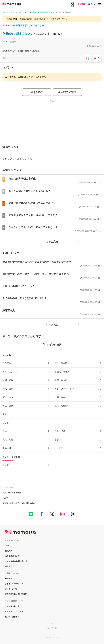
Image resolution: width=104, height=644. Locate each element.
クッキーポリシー (12, 589)
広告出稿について (12, 556)
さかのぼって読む (67, 92)
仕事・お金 (60, 397)
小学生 (58, 440)
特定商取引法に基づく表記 (16, 594)
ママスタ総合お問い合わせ (16, 561)
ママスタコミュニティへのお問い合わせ (19, 503)
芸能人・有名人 (62, 372)
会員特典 (9, 551)
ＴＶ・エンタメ (10, 372)
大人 (5, 414)
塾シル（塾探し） (12, 617)
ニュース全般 (61, 363)
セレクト (7, 465)
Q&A (7, 546)
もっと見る (52, 242)
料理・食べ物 (61, 380)
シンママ (59, 448)
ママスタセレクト (12, 606)
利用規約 (9, 579)
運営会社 (9, 566)
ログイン (92, 4)
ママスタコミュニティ (14, 611)
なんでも (7, 363)
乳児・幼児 (8, 440)
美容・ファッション (64, 389)
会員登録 (81, 4)
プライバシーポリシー (14, 584)
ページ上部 (52, 628)
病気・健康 (8, 389)
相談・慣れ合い (62, 406)
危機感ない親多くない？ (18, 34)
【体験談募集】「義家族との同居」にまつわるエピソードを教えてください (36, 19)
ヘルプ (5, 498)
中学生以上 (8, 448)
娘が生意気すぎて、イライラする (28, 25)
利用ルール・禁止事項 (12, 493)
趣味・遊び (8, 406)
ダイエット (8, 397)
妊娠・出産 (60, 431)
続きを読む (37, 92)
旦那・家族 (8, 380)
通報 (4, 58)
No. (5, 42)
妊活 (5, 431)
